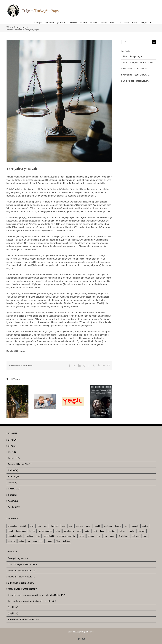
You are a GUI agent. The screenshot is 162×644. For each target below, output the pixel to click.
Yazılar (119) (14, 507)
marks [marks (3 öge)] (132, 531)
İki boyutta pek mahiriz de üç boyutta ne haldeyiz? (32, 601)
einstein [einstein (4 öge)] (79, 526)
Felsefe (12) (14, 458)
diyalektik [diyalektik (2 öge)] (54, 526)
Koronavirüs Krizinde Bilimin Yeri (24, 619)
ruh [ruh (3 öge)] (105, 536)
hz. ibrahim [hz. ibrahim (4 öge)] (21, 531)
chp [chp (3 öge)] (39, 526)
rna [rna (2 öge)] (99, 536)
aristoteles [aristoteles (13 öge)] (12, 526)
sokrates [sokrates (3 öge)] (136, 536)
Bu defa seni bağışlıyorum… (137, 81)
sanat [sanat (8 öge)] (113, 536)
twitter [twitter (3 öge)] (21, 541)
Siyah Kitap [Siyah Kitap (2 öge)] (124, 536)
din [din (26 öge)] (46, 526)
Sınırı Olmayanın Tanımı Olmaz (138, 63)
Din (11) (12, 452)
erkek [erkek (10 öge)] (89, 526)
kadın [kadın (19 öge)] (87, 531)
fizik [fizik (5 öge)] (126, 526)
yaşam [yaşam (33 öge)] (49, 541)
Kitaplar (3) (13, 476)
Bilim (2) (12, 446)
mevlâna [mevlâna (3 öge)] (29, 536)
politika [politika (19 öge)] (91, 536)
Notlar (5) (13, 483)
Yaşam (22, 351)
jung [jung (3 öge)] (79, 531)
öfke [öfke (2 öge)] (58, 541)
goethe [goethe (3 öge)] (145, 526)
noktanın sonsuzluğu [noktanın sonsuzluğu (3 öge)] (66, 536)
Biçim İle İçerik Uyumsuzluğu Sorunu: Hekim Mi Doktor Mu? (37, 595)
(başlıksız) (13, 607)
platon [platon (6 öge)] (82, 536)
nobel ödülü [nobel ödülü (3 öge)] (49, 536)
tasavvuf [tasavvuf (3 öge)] (12, 541)
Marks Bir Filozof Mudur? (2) (137, 69)
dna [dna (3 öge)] (71, 526)
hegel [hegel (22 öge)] (10, 531)
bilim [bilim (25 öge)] (32, 526)
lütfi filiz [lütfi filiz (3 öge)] (122, 531)
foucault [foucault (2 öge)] (135, 526)
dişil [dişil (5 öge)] (64, 526)
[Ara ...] (137, 42)
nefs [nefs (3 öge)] (38, 536)
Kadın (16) (13, 470)
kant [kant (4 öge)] (95, 531)
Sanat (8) (13, 495)
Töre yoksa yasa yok (133, 56)
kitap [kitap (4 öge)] (102, 531)
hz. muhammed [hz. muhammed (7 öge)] (45, 531)
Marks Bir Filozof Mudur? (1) (137, 75)
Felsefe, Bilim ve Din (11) (20, 464)
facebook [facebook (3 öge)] (108, 526)
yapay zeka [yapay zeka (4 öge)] (38, 541)
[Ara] (151, 22)
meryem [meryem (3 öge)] (142, 531)
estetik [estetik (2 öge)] (97, 526)
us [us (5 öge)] (29, 541)
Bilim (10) (13, 440)
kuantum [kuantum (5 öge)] (112, 531)
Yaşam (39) (14, 501)
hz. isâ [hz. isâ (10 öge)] (32, 531)
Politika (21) (14, 489)
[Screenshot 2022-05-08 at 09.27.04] (59, 101)
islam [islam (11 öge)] (58, 531)
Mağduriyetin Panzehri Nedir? (22, 589)
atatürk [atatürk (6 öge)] (23, 526)
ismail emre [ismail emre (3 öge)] (69, 531)
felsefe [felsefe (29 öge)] (118, 526)
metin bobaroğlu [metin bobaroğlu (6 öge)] (15, 536)
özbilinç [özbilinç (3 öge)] (67, 541)
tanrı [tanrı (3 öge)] (145, 536)
